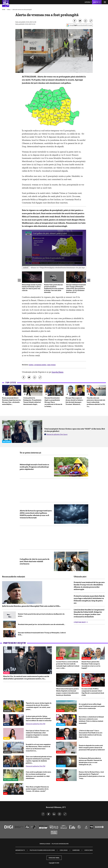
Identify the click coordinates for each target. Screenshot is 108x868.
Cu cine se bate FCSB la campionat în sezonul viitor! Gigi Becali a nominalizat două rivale (93, 692)
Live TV (96, 2)
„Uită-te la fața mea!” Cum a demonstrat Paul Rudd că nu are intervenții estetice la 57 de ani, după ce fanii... (91, 734)
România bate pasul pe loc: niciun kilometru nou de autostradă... (42, 624)
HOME (4, 9)
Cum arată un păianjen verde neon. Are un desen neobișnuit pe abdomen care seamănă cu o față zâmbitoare (39, 775)
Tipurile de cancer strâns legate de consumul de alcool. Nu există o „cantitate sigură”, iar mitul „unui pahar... (39, 706)
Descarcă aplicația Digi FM (36, 724)
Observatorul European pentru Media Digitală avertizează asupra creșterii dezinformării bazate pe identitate (67, 692)
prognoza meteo (40, 365)
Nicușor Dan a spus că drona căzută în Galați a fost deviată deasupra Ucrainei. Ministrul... (74, 401)
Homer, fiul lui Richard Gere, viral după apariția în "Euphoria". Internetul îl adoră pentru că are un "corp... (92, 775)
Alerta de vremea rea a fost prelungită (22, 9)
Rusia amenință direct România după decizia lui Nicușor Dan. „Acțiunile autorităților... (11, 401)
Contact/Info (89, 850)
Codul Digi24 (64, 850)
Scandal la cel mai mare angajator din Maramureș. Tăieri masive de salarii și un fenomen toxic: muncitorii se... (38, 748)
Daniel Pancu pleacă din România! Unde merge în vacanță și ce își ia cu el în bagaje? (91, 665)
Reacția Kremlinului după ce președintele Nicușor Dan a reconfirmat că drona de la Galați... (53, 402)
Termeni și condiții (45, 844)
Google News (57, 372)
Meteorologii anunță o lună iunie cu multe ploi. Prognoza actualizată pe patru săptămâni (34, 467)
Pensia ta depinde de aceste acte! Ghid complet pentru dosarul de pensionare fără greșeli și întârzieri (92, 748)
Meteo (9, 9)
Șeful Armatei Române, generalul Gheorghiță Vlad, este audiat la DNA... (31, 606)
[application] (54, 248)
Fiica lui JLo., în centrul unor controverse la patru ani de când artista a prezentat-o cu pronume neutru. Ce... (26, 677)
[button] (54, 248)
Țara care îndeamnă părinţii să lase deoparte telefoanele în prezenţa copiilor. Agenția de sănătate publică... (39, 760)
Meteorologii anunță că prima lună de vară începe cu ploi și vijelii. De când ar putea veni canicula (32, 288)
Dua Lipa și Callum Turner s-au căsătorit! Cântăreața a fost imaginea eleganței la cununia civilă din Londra (37, 734)
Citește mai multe (80, 622)
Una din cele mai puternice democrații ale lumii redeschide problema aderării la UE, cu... (96, 402)
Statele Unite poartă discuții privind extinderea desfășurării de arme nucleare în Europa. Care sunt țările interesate (54, 289)
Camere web (76, 850)
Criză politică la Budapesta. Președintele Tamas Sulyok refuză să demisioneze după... (32, 401)
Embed (26, 268)
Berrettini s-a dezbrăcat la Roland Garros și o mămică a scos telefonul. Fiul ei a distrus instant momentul (91, 720)
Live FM (87, 2)
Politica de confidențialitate (60, 844)
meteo (31, 365)
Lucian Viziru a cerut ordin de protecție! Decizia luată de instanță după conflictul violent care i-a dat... (68, 665)
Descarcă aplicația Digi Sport (57, 434)
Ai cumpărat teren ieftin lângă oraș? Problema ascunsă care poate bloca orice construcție (92, 706)
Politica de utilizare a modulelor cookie (42, 850)
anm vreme (51, 365)
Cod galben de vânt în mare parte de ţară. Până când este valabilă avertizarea (35, 561)
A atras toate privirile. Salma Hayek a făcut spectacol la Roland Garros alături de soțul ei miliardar (39, 718)
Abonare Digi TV (20, 850)
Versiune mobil (54, 858)
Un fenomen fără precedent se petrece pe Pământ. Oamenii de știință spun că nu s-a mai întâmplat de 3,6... (90, 761)
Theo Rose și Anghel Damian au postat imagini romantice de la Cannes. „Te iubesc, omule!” (37, 789)
